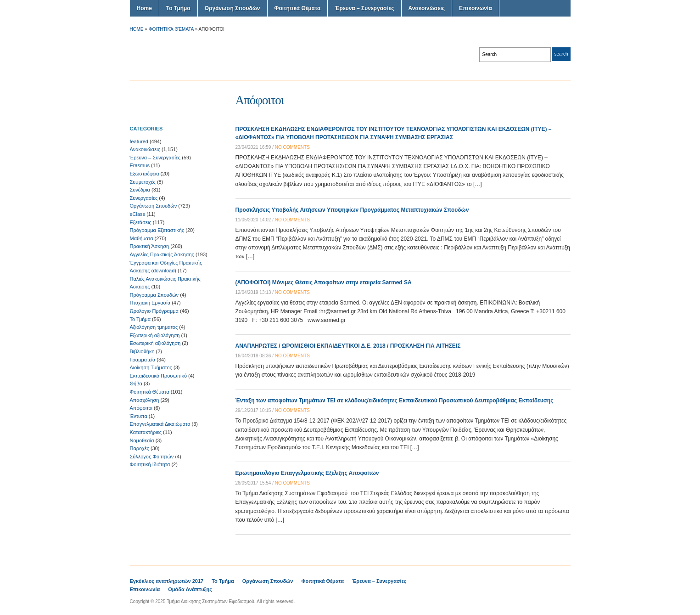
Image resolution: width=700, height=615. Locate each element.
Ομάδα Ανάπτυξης (190, 589)
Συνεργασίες (144, 198)
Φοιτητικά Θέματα (298, 8)
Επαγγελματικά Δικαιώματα (160, 424)
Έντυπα (139, 416)
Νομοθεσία (142, 440)
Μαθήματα (142, 238)
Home (144, 8)
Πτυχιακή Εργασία (150, 303)
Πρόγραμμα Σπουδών (154, 295)
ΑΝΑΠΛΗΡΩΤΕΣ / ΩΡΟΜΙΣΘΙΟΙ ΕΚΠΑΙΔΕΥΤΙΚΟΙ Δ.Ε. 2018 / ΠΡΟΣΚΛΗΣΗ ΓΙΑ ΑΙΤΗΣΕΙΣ (348, 346)
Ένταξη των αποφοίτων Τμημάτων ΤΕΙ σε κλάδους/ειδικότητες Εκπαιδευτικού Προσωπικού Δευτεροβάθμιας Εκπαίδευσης (395, 401)
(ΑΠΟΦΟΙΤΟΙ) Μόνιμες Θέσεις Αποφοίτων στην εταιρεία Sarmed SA (324, 282)
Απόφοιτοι (141, 408)
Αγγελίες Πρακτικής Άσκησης (162, 254)
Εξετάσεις (141, 222)
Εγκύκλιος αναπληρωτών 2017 (167, 581)
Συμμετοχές (143, 182)
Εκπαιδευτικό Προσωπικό (159, 376)
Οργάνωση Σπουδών (232, 8)
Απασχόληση (145, 400)
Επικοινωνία (476, 8)
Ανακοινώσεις (427, 8)
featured (139, 141)
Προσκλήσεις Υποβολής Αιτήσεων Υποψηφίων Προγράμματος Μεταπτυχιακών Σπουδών (352, 210)
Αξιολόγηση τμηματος (154, 327)
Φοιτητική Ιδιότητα (150, 464)
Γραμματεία (143, 360)
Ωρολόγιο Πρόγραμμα (154, 311)
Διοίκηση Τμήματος (151, 367)
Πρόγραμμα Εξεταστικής (157, 230)
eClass (138, 214)
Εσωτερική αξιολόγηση (155, 343)
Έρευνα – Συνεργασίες (364, 8)
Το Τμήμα (178, 8)
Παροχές (140, 448)
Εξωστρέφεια (145, 174)
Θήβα (136, 384)
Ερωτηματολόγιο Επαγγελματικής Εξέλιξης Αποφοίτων (307, 473)
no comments (292, 147)
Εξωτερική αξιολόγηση (155, 335)
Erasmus (140, 165)
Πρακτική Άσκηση (150, 246)
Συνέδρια (140, 190)
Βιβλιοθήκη (142, 351)
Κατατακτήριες (146, 432)
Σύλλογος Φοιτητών (152, 457)
